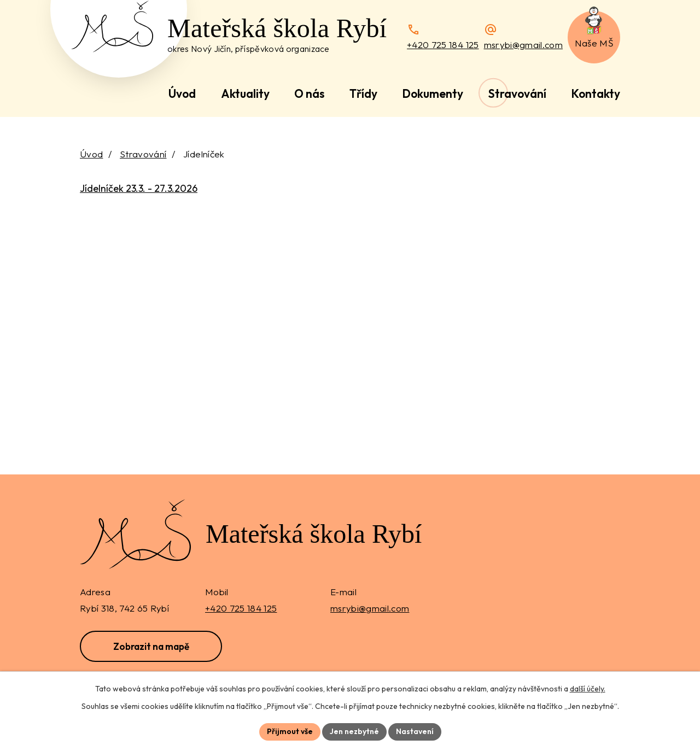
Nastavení (415, 731)
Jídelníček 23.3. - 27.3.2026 (139, 188)
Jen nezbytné (354, 731)
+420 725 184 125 (443, 45)
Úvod (91, 154)
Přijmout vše (290, 731)
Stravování (143, 154)
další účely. (588, 689)
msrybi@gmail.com (523, 45)
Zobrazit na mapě (151, 646)
